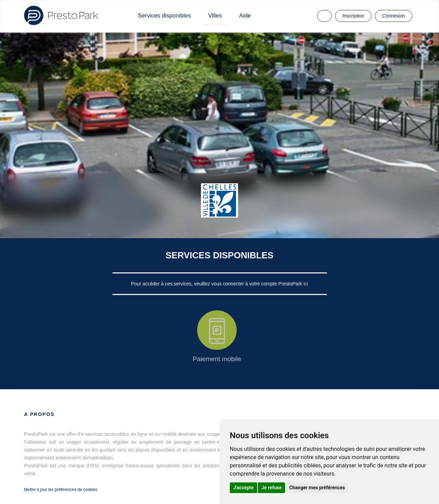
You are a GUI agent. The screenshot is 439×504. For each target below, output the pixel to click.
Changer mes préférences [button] (317, 488)
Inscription (353, 16)
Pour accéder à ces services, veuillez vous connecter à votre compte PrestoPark (217, 284)
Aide (245, 16)
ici (306, 284)
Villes (215, 16)
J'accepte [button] (244, 488)
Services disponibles (164, 16)
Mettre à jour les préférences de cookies (61, 490)
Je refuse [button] (271, 488)
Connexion (394, 16)
